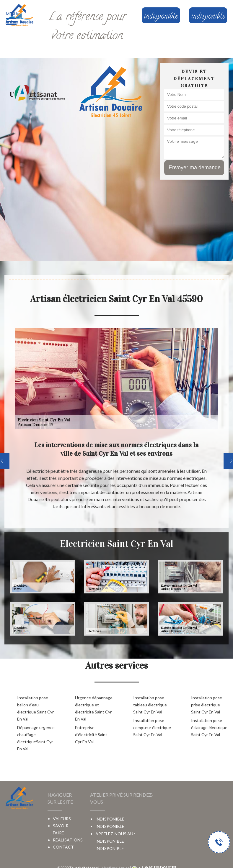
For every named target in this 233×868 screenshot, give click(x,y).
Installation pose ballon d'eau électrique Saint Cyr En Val (35, 708)
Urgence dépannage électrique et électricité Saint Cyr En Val (94, 708)
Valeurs (62, 819)
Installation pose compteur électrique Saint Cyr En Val (152, 727)
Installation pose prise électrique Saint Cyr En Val (207, 705)
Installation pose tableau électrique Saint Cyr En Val (150, 705)
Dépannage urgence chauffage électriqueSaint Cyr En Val (36, 738)
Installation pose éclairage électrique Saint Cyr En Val (209, 727)
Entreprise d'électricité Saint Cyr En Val (91, 735)
